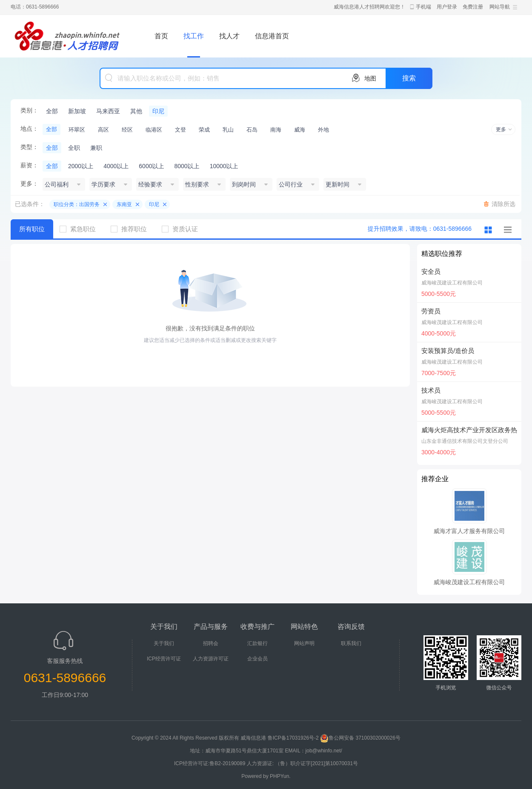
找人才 (229, 36)
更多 (501, 129)
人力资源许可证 (211, 659)
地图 (370, 78)
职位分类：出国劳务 (77, 204)
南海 (276, 130)
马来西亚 (108, 111)
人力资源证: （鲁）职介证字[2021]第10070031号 (302, 763)
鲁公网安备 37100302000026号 (360, 738)
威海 (300, 130)
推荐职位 (132, 229)
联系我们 (351, 643)
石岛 (252, 130)
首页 (161, 36)
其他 (136, 111)
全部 (52, 111)
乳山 (228, 130)
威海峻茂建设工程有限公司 (452, 283)
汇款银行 (257, 643)
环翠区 (77, 130)
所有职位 (32, 229)
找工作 (194, 36)
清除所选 (503, 204)
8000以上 (187, 166)
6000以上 (151, 166)
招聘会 (211, 643)
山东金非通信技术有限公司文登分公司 (465, 441)
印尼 (158, 111)
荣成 (204, 130)
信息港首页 (272, 36)
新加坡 (77, 111)
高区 (103, 130)
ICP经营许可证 (164, 659)
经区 (127, 130)
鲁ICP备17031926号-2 (293, 738)
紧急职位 (81, 229)
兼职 (96, 148)
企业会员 (257, 659)
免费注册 (473, 7)
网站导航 (500, 7)
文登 (180, 130)
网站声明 (304, 643)
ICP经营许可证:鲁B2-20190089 (210, 763)
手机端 (423, 7)
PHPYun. (280, 776)
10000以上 (224, 166)
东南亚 (124, 204)
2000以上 (81, 166)
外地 (323, 130)
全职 (74, 148)
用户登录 (447, 7)
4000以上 (116, 166)
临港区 (154, 130)
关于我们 (164, 643)
